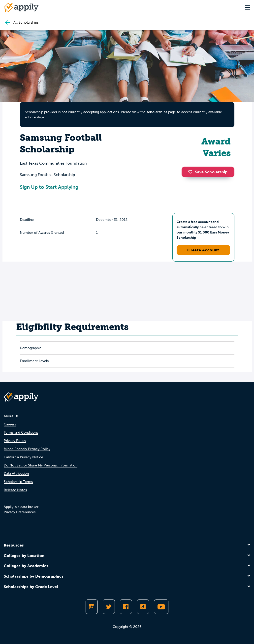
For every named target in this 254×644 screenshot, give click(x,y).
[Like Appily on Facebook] (126, 607)
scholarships (157, 112)
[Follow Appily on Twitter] (109, 607)
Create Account (203, 250)
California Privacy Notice (23, 457)
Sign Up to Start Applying (49, 187)
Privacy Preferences (20, 512)
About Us (11, 416)
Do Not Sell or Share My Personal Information (41, 465)
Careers (10, 424)
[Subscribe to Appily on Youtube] (161, 607)
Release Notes (15, 490)
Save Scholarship (208, 172)
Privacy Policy (15, 441)
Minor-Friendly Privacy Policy (27, 449)
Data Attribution (16, 474)
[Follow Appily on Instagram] (92, 607)
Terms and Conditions (21, 433)
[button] (191, 172)
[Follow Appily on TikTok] (143, 607)
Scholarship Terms (18, 482)
